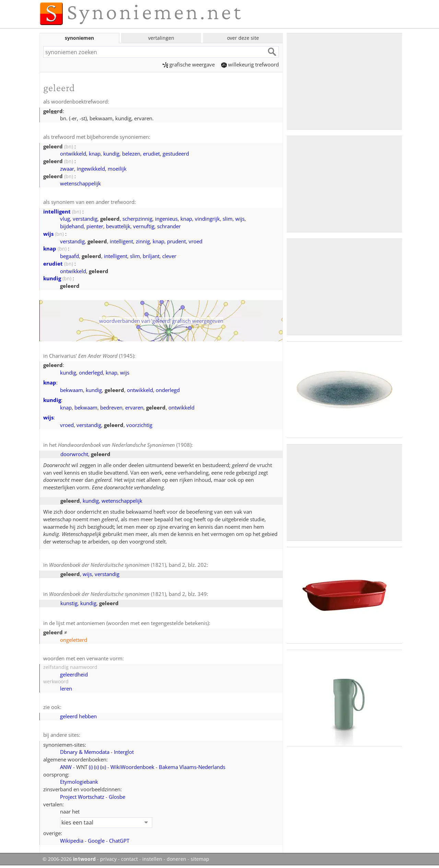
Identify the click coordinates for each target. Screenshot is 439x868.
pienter (95, 226)
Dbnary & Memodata (85, 752)
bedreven (111, 407)
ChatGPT (119, 841)
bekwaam (72, 390)
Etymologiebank (79, 782)
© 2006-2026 (69, 859)
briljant (151, 256)
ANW (66, 767)
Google (96, 841)
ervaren (134, 407)
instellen (152, 859)
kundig (111, 154)
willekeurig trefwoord (250, 64)
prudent (176, 241)
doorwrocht (74, 454)
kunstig (69, 603)
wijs (240, 219)
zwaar (67, 169)
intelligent (57, 211)
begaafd (69, 256)
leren (66, 688)
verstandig (85, 219)
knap (95, 154)
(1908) (125, 445)
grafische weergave (189, 64)
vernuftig (144, 226)
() (91, 767)
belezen (131, 154)
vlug (65, 219)
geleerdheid (74, 674)
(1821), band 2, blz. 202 (128, 565)
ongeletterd (74, 640)
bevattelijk (118, 226)
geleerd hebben (78, 716)
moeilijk (117, 169)
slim (228, 219)
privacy (108, 859)
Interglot (124, 752)
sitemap (200, 859)
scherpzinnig (137, 219)
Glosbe (117, 797)
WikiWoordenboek (132, 767)
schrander (169, 226)
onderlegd (91, 372)
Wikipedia (72, 841)
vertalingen (161, 38)
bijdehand (72, 226)
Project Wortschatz (82, 797)
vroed (195, 241)
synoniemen (79, 38)
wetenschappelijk (80, 183)
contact (129, 859)
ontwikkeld (73, 154)
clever (169, 256)
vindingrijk (207, 219)
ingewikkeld (91, 169)
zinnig (143, 241)
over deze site (243, 38)
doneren (176, 859)
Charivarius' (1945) (92, 356)
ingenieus (166, 219)
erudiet (151, 154)
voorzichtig (139, 425)
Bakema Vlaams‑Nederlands (192, 767)
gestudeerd (176, 154)
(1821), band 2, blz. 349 (128, 594)
